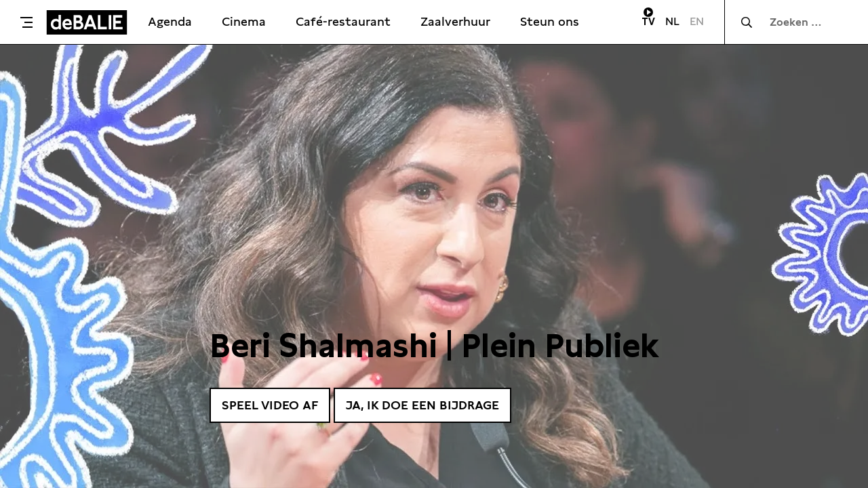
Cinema (244, 21)
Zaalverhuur (455, 21)
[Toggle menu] (26, 22)
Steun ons (550, 21)
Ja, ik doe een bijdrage (422, 405)
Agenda (170, 21)
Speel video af (270, 405)
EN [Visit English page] (697, 21)
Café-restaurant (343, 21)
